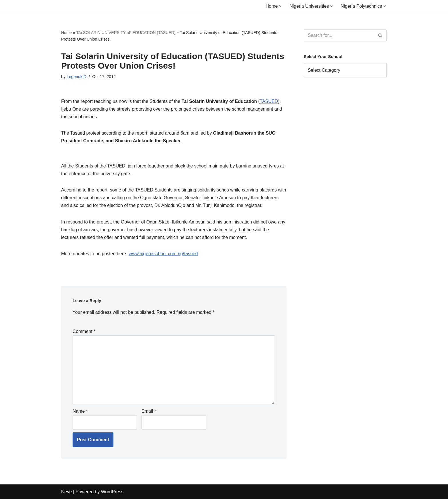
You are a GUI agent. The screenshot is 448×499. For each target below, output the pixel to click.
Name (80, 411)
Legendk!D (77, 77)
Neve (66, 492)
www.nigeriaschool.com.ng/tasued (163, 254)
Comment (84, 331)
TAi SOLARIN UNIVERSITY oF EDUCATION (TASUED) (126, 33)
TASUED (269, 101)
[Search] (339, 35)
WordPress (112, 492)
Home (66, 33)
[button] (280, 6)
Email (149, 411)
